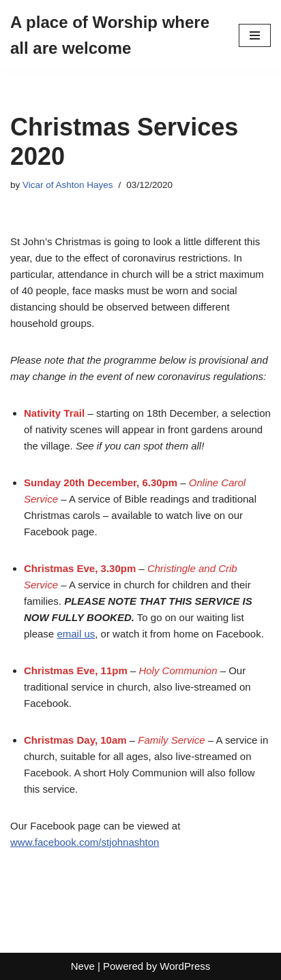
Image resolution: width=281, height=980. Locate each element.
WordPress (185, 966)
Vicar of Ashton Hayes (68, 185)
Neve (83, 966)
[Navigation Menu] (255, 35)
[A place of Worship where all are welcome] (114, 36)
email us (76, 634)
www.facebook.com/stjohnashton (85, 842)
